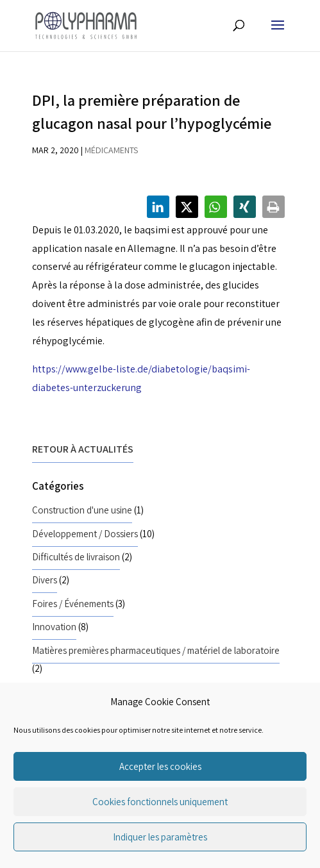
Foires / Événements (73, 603)
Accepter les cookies (160, 766)
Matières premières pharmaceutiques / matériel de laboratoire (156, 650)
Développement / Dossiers (85, 533)
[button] (158, 207)
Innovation (54, 626)
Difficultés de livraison (76, 556)
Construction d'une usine (82, 510)
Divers (45, 580)
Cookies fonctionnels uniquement (160, 802)
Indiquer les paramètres (160, 837)
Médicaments (111, 150)
